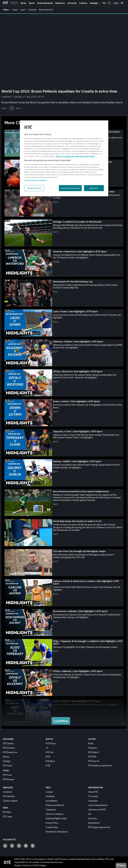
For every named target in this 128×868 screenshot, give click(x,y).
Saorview (93, 818)
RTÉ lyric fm (94, 761)
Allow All (94, 188)
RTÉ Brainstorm (10, 752)
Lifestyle (72, 3)
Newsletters (94, 823)
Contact (49, 792)
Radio (91, 743)
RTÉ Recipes (9, 779)
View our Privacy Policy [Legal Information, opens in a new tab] (85, 156)
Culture (83, 3)
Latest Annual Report (98, 805)
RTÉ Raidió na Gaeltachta (100, 765)
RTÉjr (48, 765)
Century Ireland (10, 801)
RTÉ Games (8, 743)
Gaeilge (94, 3)
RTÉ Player (51, 743)
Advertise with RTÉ (97, 809)
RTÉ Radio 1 (94, 752)
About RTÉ (93, 792)
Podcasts (93, 748)
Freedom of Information (57, 832)
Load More (61, 721)
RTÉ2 (48, 757)
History (6, 757)
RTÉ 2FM (92, 757)
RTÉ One (50, 752)
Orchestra (8, 792)
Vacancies (93, 801)
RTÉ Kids (7, 812)
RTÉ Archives (9, 748)
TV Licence (93, 796)
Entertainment (45, 3)
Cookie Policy (52, 827)
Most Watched (46, 10)
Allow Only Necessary (70, 188)
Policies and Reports (55, 805)
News (23, 3)
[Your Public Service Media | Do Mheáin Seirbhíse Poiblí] (7, 862)
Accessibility (51, 801)
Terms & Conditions (55, 814)
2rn (90, 814)
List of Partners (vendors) (36, 180)
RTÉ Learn (8, 765)
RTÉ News (50, 761)
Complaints (51, 809)
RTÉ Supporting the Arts (99, 827)
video (6, 10)
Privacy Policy (52, 823)
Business (60, 3)
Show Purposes (34, 188)
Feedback (50, 796)
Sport (32, 3)
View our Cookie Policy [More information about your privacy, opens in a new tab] (65, 156)
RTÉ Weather (9, 796)
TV (47, 748)
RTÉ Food (7, 775)
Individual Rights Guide (56, 818)
